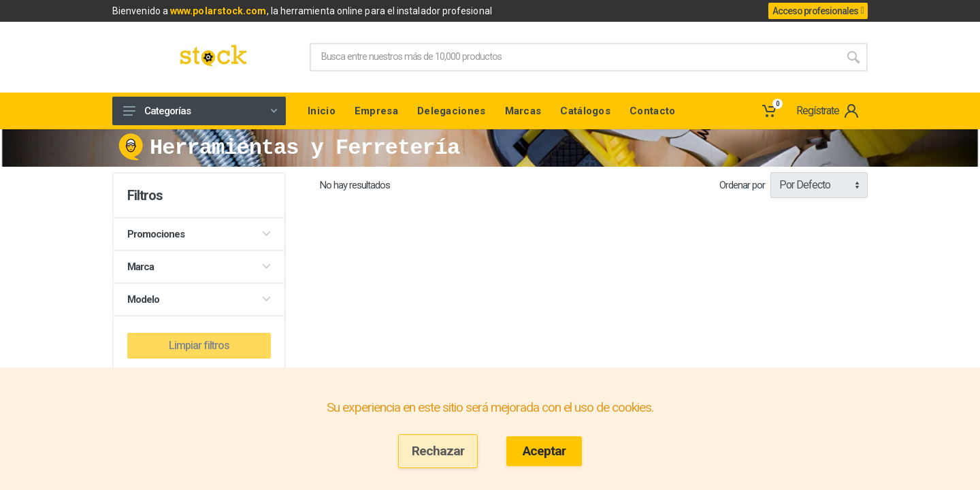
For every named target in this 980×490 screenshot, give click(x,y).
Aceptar (544, 451)
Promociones (199, 234)
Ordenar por (742, 185)
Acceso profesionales (818, 11)
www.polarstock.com (218, 11)
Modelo (199, 299)
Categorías (200, 111)
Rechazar (438, 451)
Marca (199, 267)
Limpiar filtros (199, 345)
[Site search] (574, 57)
